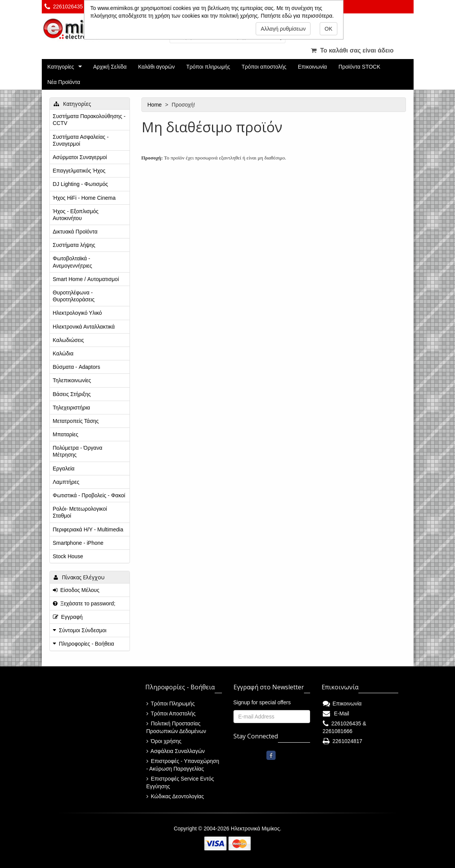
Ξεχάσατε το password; (84, 603)
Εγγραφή (68, 617)
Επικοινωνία (312, 67)
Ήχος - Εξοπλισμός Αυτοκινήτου (76, 215)
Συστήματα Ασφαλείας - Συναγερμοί (81, 140)
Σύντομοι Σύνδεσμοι (83, 630)
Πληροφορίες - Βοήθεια (87, 644)
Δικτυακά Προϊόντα (75, 232)
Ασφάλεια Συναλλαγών (176, 751)
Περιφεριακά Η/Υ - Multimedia (88, 529)
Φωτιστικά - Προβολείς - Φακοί (89, 495)
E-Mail (336, 713)
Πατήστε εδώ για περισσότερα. (297, 16)
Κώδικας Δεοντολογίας (175, 796)
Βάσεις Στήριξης (72, 394)
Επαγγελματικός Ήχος (79, 171)
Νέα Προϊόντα (64, 82)
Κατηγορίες (61, 67)
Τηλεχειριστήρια (71, 408)
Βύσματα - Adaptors (77, 367)
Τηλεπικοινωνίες (72, 380)
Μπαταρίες (66, 434)
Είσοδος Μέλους (76, 590)
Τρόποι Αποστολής (171, 713)
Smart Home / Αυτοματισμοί (86, 279)
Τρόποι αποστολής (264, 67)
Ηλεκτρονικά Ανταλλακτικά (84, 327)
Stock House (68, 556)
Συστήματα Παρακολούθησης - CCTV (89, 120)
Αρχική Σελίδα (110, 67)
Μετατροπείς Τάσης (76, 421)
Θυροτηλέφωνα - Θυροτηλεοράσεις (74, 296)
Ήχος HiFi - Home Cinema (84, 198)
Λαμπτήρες (66, 482)
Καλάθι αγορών (156, 67)
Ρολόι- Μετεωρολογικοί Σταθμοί (80, 512)
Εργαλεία (64, 469)
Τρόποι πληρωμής (208, 67)
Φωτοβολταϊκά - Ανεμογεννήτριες (73, 262)
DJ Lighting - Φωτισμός (80, 184)
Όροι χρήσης (164, 741)
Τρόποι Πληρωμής (171, 704)
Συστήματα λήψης (74, 245)
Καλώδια (63, 353)
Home (155, 105)
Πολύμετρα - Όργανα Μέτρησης (78, 451)
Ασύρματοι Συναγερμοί (80, 157)
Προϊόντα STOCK (359, 67)
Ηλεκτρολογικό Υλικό (77, 313)
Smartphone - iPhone (78, 543)
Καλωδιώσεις (69, 340)
